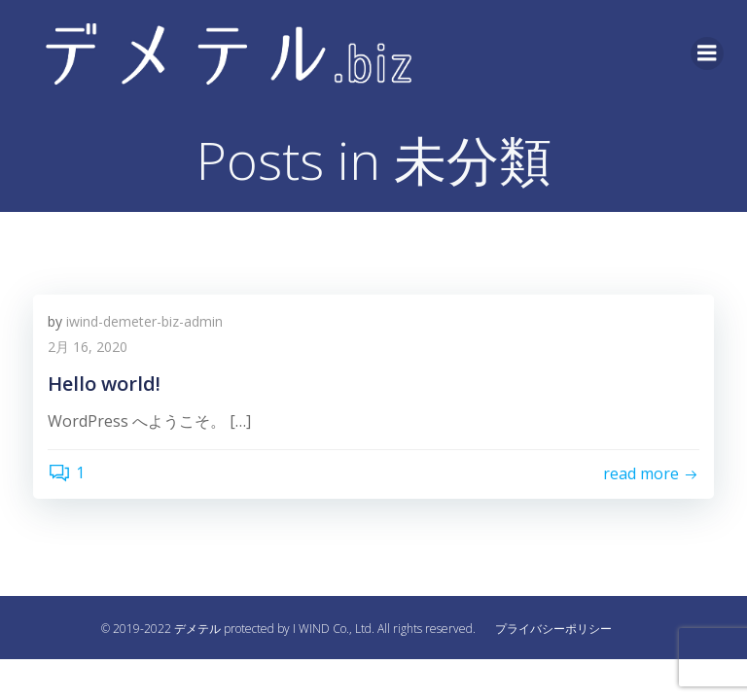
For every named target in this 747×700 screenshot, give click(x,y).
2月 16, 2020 (88, 347)
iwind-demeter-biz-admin (144, 321)
